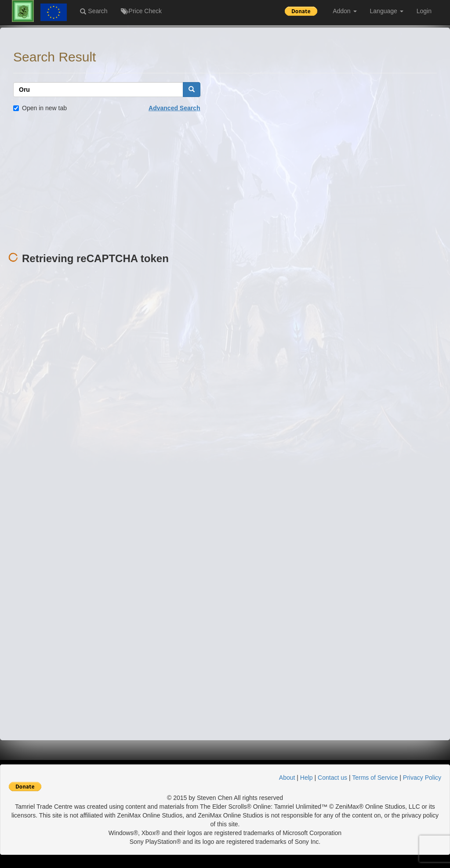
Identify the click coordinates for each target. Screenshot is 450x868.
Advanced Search (174, 108)
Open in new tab (40, 108)
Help (307, 778)
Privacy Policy (422, 778)
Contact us (332, 778)
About (287, 778)
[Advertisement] (225, 183)
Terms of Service (375, 778)
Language (387, 11)
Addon (345, 11)
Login (424, 11)
